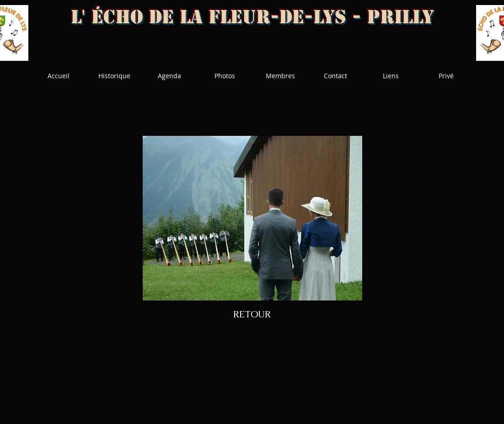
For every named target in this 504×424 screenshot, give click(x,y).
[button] (252, 218)
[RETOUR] (252, 314)
